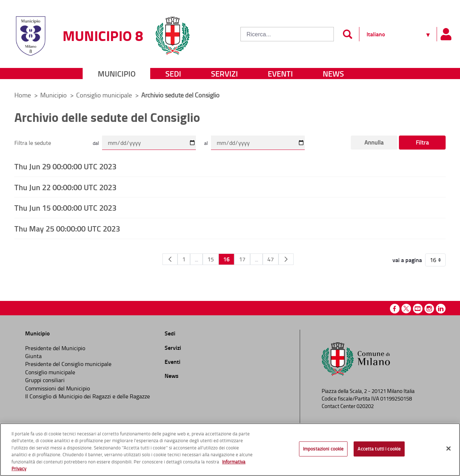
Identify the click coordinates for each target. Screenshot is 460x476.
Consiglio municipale (105, 95)
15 (211, 259)
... (196, 259)
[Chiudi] (448, 449)
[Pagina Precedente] (170, 259)
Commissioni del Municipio (57, 388)
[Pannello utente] (446, 34)
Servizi (224, 74)
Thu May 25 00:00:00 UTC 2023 (67, 228)
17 (242, 259)
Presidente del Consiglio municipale (68, 364)
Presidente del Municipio (55, 348)
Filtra (422, 142)
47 (271, 259)
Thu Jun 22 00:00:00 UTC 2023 (65, 187)
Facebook (395, 309)
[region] (230, 450)
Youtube (418, 309)
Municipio (117, 74)
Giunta (33, 356)
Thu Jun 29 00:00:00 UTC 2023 (65, 166)
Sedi (173, 74)
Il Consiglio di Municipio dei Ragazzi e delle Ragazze (88, 396)
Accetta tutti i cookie (379, 449)
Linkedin (441, 309)
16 (226, 259)
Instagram (429, 309)
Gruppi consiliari (45, 380)
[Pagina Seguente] (286, 259)
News (333, 74)
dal (96, 143)
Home (23, 95)
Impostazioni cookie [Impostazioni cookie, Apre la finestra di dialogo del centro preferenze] (323, 449)
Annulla (374, 142)
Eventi (280, 74)
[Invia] (347, 34)
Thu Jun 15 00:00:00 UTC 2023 (65, 207)
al (206, 143)
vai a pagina (407, 260)
